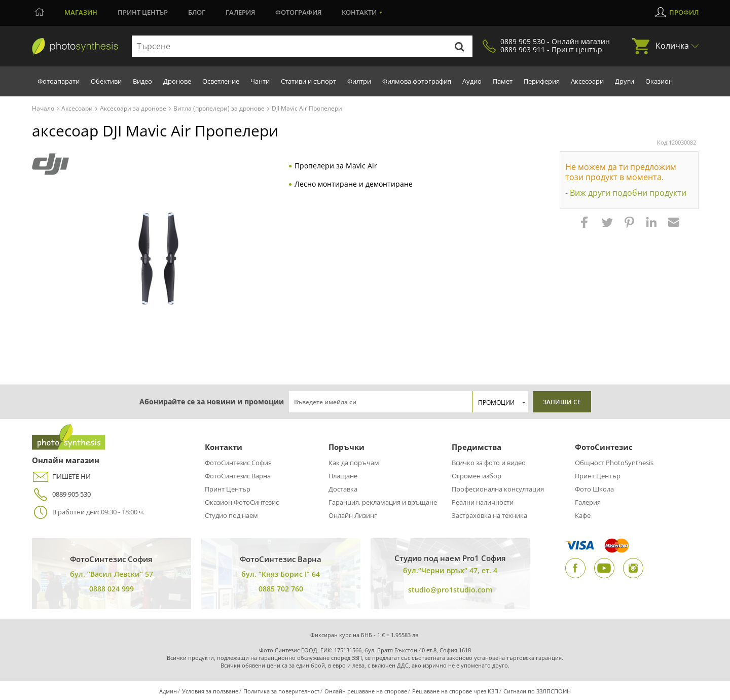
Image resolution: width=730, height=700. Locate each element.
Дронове (177, 81)
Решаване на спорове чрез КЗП (455, 691)
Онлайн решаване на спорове (366, 691)
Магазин (81, 12)
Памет (503, 81)
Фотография (298, 12)
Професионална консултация (498, 489)
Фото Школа (594, 489)
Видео (142, 81)
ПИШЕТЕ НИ (61, 477)
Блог (197, 12)
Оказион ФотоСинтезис (242, 502)
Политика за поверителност (281, 691)
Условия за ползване (210, 691)
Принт (143, 12)
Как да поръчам (354, 463)
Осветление (221, 81)
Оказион (659, 81)
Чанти (260, 81)
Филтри (359, 81)
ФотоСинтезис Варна (238, 476)
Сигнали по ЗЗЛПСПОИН (537, 691)
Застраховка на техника (489, 515)
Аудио (472, 81)
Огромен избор (477, 476)
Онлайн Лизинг (353, 515)
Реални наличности (483, 502)
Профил (684, 12)
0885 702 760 (281, 589)
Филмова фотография (417, 81)
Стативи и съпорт (308, 81)
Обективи (106, 81)
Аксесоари (587, 81)
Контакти (359, 12)
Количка (672, 46)
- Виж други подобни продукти (626, 193)
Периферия (542, 81)
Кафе (583, 515)
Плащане (343, 476)
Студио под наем (231, 515)
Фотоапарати (59, 81)
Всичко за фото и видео (489, 463)
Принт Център (228, 489)
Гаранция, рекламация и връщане (383, 502)
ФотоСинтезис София (238, 463)
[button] (586, 227)
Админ (168, 691)
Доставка (343, 489)
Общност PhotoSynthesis (614, 463)
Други (625, 81)
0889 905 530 (61, 494)
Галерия (240, 12)
